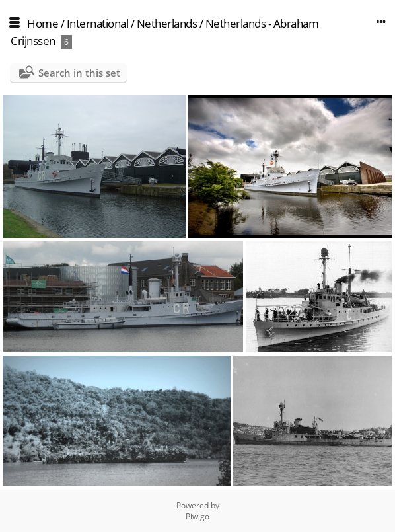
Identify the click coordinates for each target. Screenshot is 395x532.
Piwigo (197, 516)
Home (43, 23)
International (98, 23)
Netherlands (167, 23)
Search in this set (79, 73)
